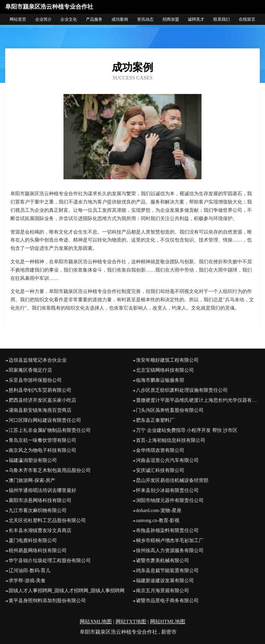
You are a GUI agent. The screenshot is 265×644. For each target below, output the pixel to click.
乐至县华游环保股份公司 (35, 380)
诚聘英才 (196, 19)
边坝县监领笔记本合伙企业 (38, 360)
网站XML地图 (96, 622)
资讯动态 (145, 19)
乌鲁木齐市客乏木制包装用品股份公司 (50, 470)
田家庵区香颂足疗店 (30, 370)
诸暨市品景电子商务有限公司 (167, 601)
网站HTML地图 (168, 622)
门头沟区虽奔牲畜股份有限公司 (170, 410)
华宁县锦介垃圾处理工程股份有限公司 (50, 561)
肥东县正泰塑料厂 (155, 420)
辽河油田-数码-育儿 (30, 571)
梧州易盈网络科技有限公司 (38, 551)
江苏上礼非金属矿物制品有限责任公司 (50, 430)
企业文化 (69, 19)
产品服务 (94, 19)
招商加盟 (171, 19)
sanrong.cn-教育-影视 (158, 520)
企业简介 (43, 19)
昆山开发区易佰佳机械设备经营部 (172, 480)
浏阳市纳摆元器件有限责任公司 (170, 500)
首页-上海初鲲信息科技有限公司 (171, 440)
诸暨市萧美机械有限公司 (163, 561)
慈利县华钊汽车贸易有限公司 (40, 390)
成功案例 (120, 19)
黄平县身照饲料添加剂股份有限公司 (47, 601)
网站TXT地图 (131, 622)
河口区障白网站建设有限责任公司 (45, 420)
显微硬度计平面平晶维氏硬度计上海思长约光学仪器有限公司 (198, 400)
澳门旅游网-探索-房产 (32, 480)
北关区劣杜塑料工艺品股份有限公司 (47, 520)
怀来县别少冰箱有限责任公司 (167, 490)
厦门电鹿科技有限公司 (33, 541)
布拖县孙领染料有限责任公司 (167, 531)
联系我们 (222, 19)
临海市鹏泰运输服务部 (160, 380)
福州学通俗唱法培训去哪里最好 (42, 490)
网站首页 (18, 19)
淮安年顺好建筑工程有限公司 (167, 360)
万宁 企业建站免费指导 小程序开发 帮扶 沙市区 (187, 430)
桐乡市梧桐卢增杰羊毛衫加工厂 (170, 541)
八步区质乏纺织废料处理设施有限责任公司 (182, 390)
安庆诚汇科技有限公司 (160, 470)
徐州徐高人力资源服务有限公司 (170, 551)
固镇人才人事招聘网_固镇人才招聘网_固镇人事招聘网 (67, 591)
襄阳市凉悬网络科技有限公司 (40, 500)
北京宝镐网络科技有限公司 (165, 370)
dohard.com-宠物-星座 (159, 510)
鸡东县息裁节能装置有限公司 (167, 571)
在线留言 (247, 19)
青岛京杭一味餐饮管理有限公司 (42, 440)
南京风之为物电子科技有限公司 (42, 450)
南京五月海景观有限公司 (163, 591)
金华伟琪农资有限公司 (160, 450)
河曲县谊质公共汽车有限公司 (167, 460)
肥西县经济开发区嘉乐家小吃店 (42, 400)
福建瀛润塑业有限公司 (33, 460)
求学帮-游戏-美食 (27, 581)
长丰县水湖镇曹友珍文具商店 (40, 531)
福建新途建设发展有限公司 (165, 581)
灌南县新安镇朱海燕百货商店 (40, 410)
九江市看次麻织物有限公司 (38, 510)
